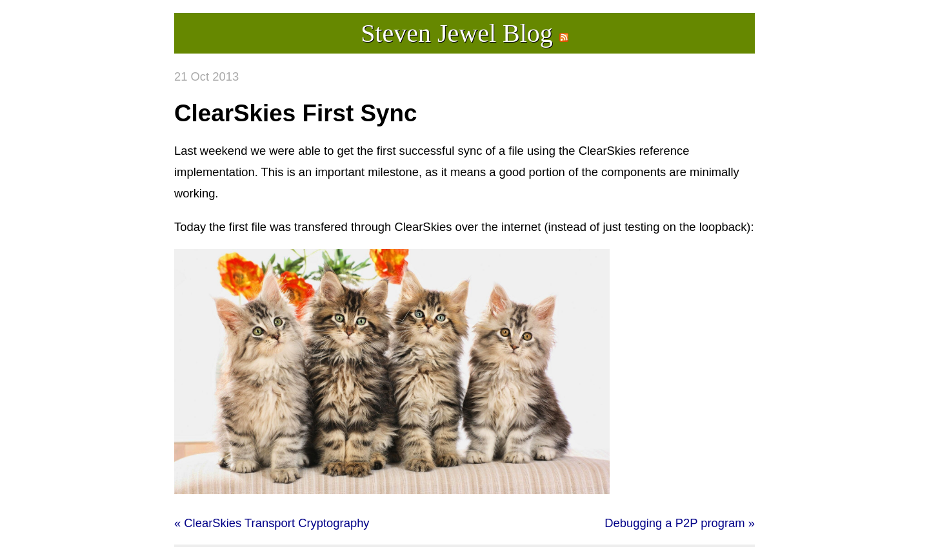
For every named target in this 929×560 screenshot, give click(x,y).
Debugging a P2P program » (680, 523)
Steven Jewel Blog (457, 33)
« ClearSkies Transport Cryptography (272, 523)
